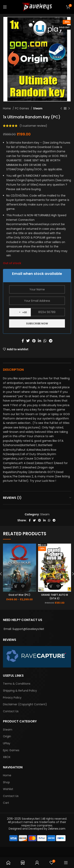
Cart (6, 803)
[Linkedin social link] (39, 341)
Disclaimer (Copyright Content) (25, 704)
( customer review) (33, 126)
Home (7, 108)
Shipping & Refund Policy (20, 691)
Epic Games (11, 750)
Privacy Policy (12, 698)
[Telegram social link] (51, 341)
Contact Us (11, 711)
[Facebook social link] (23, 341)
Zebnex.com (57, 829)
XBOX (7, 757)
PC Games (22, 108)
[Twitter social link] (28, 341)
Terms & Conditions (17, 684)
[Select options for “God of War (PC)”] (16, 586)
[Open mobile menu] (5, 7)
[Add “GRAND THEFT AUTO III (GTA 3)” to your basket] (51, 586)
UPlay (7, 743)
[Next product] (69, 109)
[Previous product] (61, 109)
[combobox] (20, 312)
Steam (38, 108)
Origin (7, 736)
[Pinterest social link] (34, 341)
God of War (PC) (19, 595)
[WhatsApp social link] (45, 341)
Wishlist (8, 789)
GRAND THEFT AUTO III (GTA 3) (54, 597)
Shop (6, 782)
